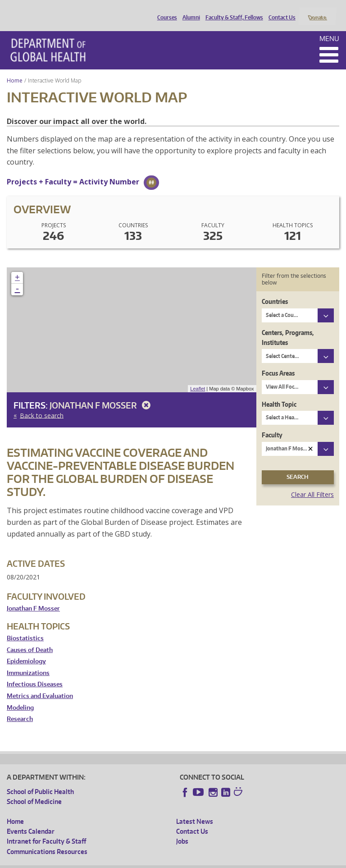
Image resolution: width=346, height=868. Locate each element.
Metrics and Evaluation (40, 684)
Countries (275, 290)
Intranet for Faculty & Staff (46, 829)
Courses (165, 10)
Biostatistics (25, 626)
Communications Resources (47, 839)
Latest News (195, 809)
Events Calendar (31, 819)
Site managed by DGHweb (216, 861)
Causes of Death (30, 638)
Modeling (20, 696)
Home (15, 68)
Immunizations (28, 661)
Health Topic (279, 392)
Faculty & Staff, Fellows (232, 10)
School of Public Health (40, 779)
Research (20, 707)
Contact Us (280, 10)
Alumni (189, 10)
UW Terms (163, 861)
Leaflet (198, 377)
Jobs (182, 829)
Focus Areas (278, 361)
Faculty (272, 423)
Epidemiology (26, 650)
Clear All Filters (312, 482)
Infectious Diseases (35, 673)
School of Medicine (34, 790)
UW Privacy (126, 861)
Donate (317, 10)
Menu (329, 26)
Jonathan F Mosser (102, 393)
